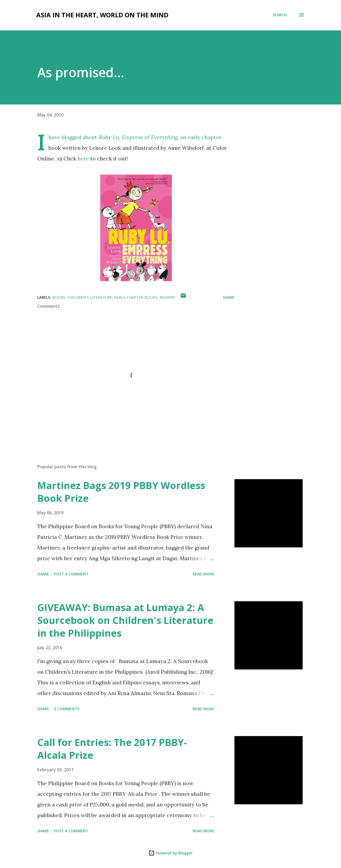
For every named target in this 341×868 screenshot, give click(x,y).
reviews (167, 297)
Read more (203, 574)
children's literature (90, 297)
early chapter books (136, 297)
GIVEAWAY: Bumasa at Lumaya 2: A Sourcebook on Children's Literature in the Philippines (125, 620)
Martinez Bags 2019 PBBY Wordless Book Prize (121, 492)
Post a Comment (71, 574)
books (59, 297)
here (83, 158)
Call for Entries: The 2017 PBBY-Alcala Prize (112, 749)
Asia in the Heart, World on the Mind (102, 15)
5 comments (67, 709)
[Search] (280, 15)
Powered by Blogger (170, 853)
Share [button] (229, 297)
